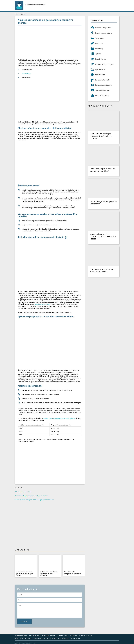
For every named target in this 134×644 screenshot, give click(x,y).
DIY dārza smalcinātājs (23, 492)
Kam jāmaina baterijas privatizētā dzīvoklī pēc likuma (25, 574)
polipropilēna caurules (43, 305)
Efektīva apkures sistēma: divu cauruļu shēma (102, 270)
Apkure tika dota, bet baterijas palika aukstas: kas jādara (103, 236)
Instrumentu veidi (102, 80)
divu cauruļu (26, 74)
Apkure (98, 54)
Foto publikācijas (102, 95)
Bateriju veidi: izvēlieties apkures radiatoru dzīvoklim (49, 574)
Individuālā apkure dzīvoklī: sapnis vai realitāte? (103, 170)
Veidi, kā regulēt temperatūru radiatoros (73, 573)
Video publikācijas (102, 90)
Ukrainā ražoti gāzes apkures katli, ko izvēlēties (31, 496)
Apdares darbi (101, 69)
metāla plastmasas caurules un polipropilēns (59, 418)
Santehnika (100, 38)
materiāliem (100, 75)
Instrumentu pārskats (104, 85)
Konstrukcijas (101, 59)
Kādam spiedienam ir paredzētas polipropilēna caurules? (34, 500)
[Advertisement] (50, 42)
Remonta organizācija (104, 28)
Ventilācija (99, 49)
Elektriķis (99, 43)
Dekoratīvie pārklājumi (104, 64)
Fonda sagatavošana (104, 33)
